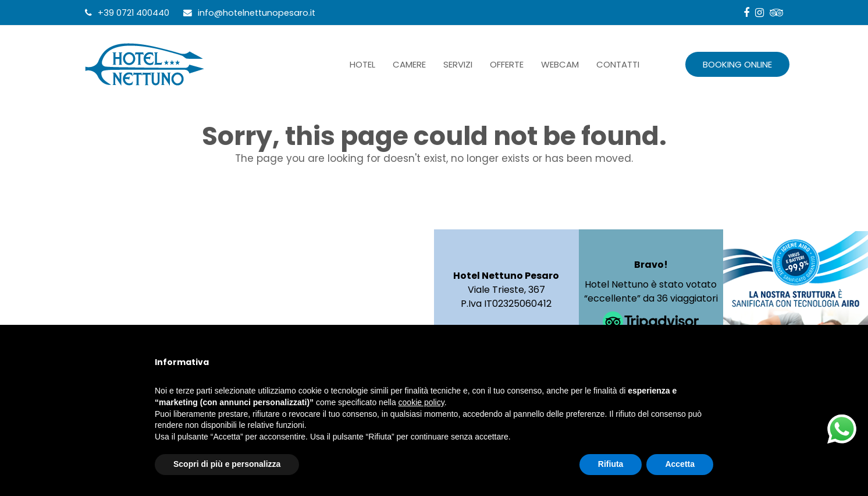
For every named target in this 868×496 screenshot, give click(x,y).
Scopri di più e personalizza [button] (227, 464)
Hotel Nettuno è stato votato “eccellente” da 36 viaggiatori (651, 291)
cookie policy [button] (421, 402)
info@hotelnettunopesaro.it (257, 13)
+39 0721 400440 (134, 13)
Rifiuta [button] (611, 464)
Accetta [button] (680, 464)
